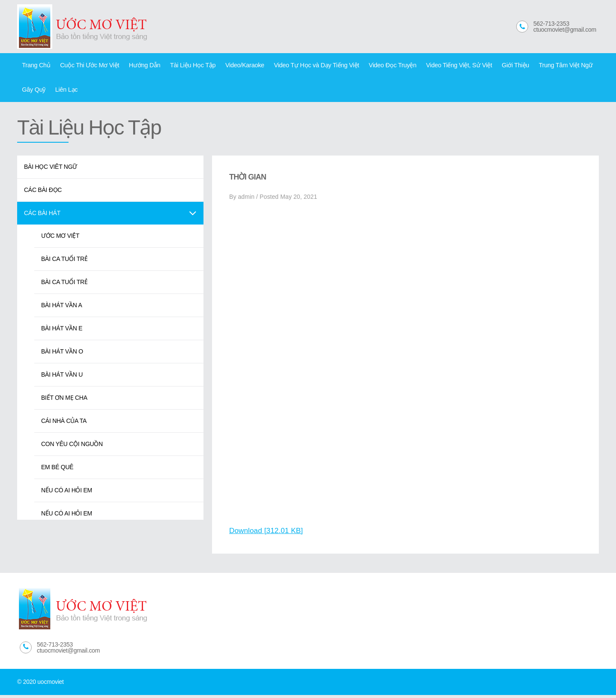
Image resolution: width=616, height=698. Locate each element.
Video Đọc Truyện (375, 66)
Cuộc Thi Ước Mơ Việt (86, 66)
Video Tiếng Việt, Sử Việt (438, 66)
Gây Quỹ (33, 92)
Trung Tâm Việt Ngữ (541, 66)
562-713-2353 (551, 24)
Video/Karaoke (234, 66)
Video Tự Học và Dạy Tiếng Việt (302, 66)
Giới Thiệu (492, 66)
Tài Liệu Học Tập (184, 66)
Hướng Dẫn (139, 66)
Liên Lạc (64, 92)
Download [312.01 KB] (268, 533)
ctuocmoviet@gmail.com (565, 30)
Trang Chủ (35, 66)
